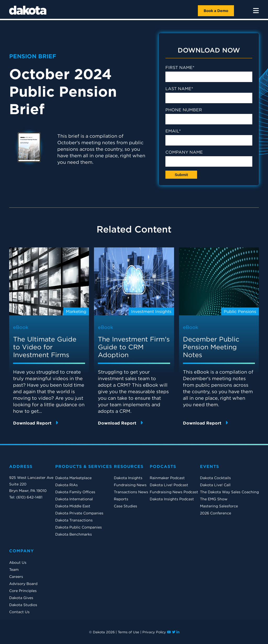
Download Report (36, 423)
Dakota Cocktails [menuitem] (215, 478)
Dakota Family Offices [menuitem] (75, 492)
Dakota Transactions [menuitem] (74, 520)
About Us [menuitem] (18, 562)
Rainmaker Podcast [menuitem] (167, 478)
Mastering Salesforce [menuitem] (219, 506)
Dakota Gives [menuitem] (21, 598)
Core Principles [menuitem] (23, 591)
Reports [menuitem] (121, 499)
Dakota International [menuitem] (74, 499)
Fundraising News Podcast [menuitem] (174, 492)
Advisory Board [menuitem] (23, 584)
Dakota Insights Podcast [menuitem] (172, 499)
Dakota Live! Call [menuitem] (215, 485)
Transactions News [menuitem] (131, 492)
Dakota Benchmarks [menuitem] (74, 534)
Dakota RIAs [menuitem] (66, 485)
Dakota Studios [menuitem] (23, 605)
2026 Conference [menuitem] (216, 513)
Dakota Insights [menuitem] (128, 478)
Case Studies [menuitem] (125, 506)
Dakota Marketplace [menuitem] (73, 478)
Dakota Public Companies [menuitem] (79, 527)
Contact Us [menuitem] (19, 612)
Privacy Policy (154, 632)
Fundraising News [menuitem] (130, 485)
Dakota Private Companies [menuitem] (79, 513)
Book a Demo (216, 11)
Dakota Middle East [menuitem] (73, 506)
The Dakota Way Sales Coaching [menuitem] (229, 492)
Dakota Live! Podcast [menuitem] (169, 485)
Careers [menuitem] (16, 577)
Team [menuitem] (14, 570)
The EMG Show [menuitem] (214, 499)
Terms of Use (129, 632)
